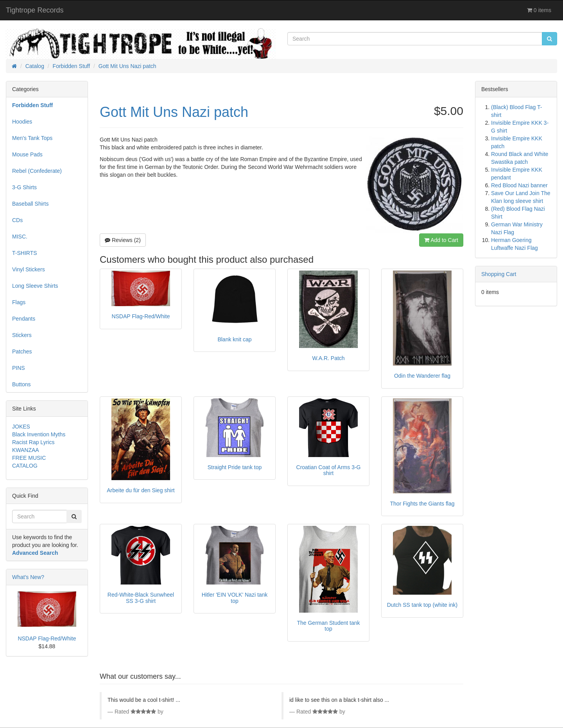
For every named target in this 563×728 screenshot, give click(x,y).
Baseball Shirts (30, 204)
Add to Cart (441, 240)
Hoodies (22, 122)
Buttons (21, 384)
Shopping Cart (499, 274)
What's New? (28, 577)
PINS (19, 368)
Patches (22, 351)
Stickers (22, 335)
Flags (19, 302)
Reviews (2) (123, 240)
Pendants (24, 319)
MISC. (20, 237)
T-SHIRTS (25, 253)
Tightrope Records (35, 10)
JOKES (21, 427)
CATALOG (25, 466)
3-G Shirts (24, 187)
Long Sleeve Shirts (35, 286)
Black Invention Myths (39, 434)
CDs (17, 220)
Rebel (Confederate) (37, 171)
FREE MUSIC (29, 458)
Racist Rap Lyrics (33, 442)
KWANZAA (26, 450)
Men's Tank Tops (32, 138)
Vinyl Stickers (29, 269)
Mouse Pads (27, 154)
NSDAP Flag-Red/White (47, 638)
